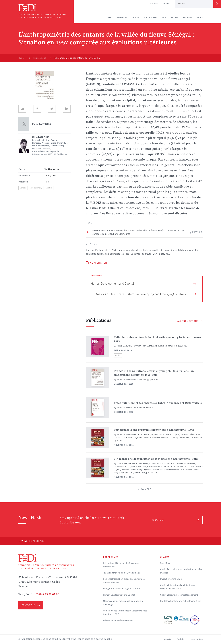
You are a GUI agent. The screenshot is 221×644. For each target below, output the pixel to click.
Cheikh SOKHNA (155, 467)
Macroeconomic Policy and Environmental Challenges (123, 603)
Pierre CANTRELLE (140, 464)
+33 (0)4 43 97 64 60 (47, 594)
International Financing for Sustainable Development (122, 565)
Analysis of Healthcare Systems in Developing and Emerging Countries (146, 294)
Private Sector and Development (118, 620)
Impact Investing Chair (171, 579)
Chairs (135, 18)
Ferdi (109, 18)
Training (188, 18)
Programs (122, 18)
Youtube (181, 639)
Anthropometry (36, 188)
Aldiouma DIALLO (175, 464)
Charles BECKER (124, 464)
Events (175, 18)
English (166, 4)
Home (21, 58)
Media (200, 18)
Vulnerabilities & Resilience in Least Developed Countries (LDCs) (125, 613)
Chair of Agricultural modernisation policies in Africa (181, 571)
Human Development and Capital (143, 284)
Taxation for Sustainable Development (121, 573)
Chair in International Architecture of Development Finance (178, 587)
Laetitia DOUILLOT (122, 467)
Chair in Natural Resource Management (179, 595)
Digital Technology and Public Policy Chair (180, 601)
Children (49, 188)
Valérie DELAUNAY (157, 464)
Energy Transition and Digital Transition (122, 589)
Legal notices (197, 639)
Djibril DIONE (189, 464)
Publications (150, 18)
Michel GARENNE (124, 346)
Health (118, 355)
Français (154, 4)
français (167, 639)
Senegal (23, 188)
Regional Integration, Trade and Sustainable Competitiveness (124, 581)
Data (164, 18)
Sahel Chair (166, 563)
